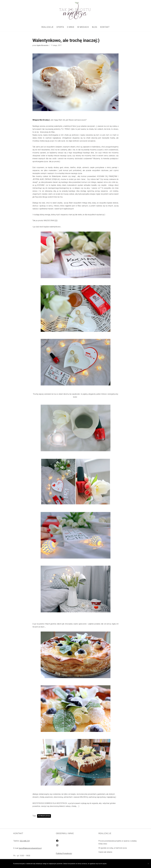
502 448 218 (25, 842)
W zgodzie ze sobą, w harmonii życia (113, 849)
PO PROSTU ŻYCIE (44, 817)
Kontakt (105, 27)
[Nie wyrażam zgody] (148, 864)
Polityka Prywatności (64, 854)
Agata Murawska (43, 45)
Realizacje (48, 27)
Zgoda (112, 863)
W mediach (83, 27)
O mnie (71, 27)
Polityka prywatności (128, 863)
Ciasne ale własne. (106, 853)
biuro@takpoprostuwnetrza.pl (30, 849)
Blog (94, 27)
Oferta (60, 27)
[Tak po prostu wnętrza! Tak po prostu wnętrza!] (76, 11)
